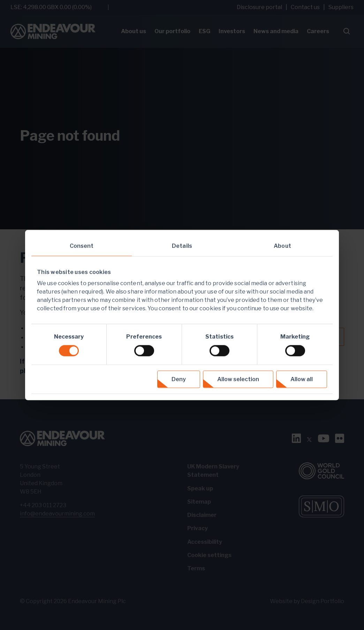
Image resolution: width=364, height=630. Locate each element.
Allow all (302, 379)
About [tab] (282, 246)
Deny (179, 379)
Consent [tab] (82, 246)
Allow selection (238, 379)
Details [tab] (182, 246)
